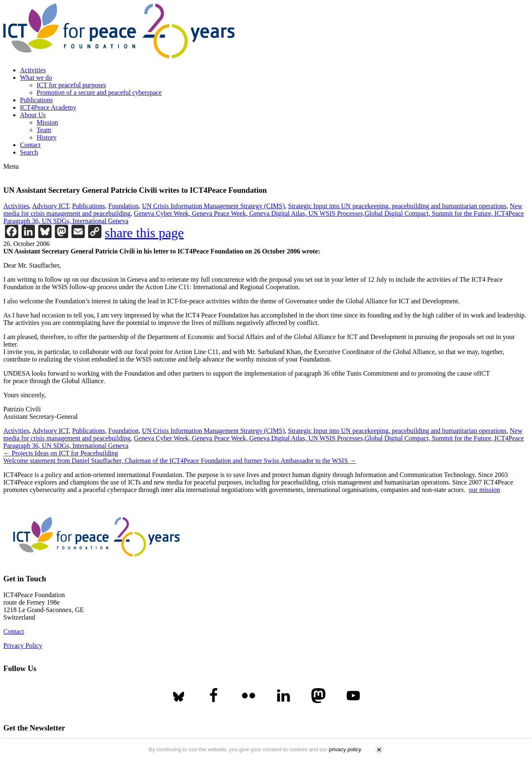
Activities (33, 70)
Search (29, 152)
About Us (33, 115)
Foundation (124, 206)
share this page (144, 233)
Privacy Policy (23, 646)
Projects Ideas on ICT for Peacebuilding (61, 453)
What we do (36, 77)
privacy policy (345, 749)
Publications (36, 100)
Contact (30, 145)
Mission (47, 122)
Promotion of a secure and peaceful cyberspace (99, 92)
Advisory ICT (50, 206)
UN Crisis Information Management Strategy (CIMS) (213, 206)
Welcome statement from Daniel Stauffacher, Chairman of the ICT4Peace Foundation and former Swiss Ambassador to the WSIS (180, 461)
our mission (484, 490)
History (47, 137)
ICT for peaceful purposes (71, 85)
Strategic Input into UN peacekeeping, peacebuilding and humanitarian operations (397, 206)
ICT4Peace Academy (48, 107)
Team (44, 130)
